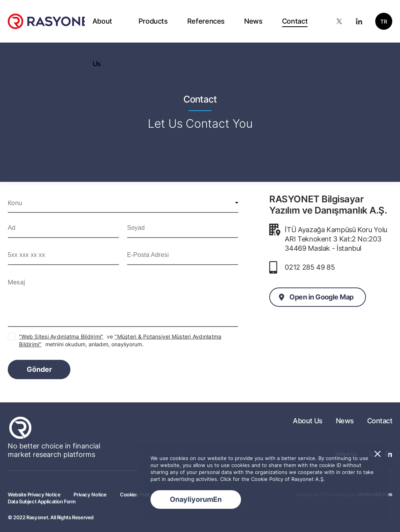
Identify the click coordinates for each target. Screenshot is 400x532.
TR (384, 21)
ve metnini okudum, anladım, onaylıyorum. (120, 340)
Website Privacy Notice (34, 494)
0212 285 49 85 (310, 267)
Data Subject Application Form (42, 501)
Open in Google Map (321, 297)
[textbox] (123, 203)
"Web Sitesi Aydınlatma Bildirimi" (61, 336)
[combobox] (123, 203)
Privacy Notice (90, 494)
